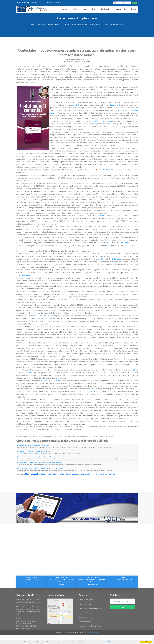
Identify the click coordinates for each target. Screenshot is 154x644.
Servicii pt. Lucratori (85, 604)
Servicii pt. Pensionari (86, 613)
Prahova (100, 626)
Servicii (75, 9)
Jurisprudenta (41, 24)
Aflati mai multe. (113, 642)
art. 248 (76, 105)
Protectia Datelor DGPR (87, 617)
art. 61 (133, 370)
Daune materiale (98, 436)
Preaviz (61, 436)
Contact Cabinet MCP (86, 622)
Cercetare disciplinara (51, 436)
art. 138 (87, 310)
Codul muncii (105, 9)
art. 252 (121, 110)
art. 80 (100, 259)
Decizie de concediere (71, 436)
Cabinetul (64, 9)
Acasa (33, 24)
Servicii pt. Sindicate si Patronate (90, 608)
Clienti (85, 9)
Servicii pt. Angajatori (86, 600)
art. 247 (44, 381)
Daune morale (109, 436)
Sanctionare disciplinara (54, 24)
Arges (88, 626)
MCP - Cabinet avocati (91, 632)
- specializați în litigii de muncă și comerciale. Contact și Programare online (70, 474)
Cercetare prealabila (85, 436)
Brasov (94, 626)
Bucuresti (82, 626)
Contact (133, 9)
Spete (94, 9)
